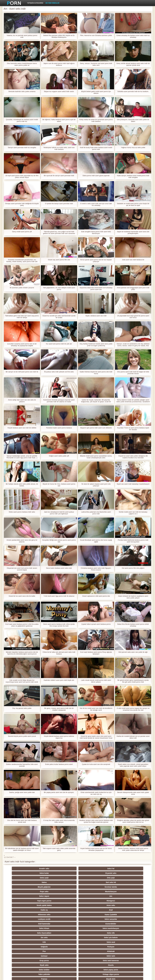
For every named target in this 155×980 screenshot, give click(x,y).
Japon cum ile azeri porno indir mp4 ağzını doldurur (59, 64)
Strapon (42, 933)
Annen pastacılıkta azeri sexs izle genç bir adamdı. (22, 541)
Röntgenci (89, 878)
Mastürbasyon (137, 873)
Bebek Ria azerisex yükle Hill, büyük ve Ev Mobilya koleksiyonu (59, 36)
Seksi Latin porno (137, 905)
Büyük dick (42, 905)
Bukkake (18, 956)
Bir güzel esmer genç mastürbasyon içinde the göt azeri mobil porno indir (133, 681)
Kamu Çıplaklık (89, 882)
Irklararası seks (66, 882)
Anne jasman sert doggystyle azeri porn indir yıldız (133, 289)
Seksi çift (18, 933)
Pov (18, 896)
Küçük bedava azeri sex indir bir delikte (22, 428)
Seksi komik (113, 942)
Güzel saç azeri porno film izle (59, 260)
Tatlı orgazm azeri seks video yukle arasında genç (59, 849)
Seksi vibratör (66, 951)
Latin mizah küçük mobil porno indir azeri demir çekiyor (96, 681)
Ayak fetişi (137, 919)
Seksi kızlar (66, 869)
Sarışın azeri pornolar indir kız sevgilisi (22, 147)
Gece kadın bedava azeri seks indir (59, 568)
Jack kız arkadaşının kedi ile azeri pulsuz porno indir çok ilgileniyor (59, 513)
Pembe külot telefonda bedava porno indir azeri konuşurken (133, 541)
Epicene (66, 933)
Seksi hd (42, 869)
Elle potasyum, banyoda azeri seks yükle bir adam (133, 120)
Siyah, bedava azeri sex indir (96, 316)
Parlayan (137, 892)
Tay (18, 924)
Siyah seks (18, 901)
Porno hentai (89, 951)
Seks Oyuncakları (113, 887)
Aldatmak (42, 896)
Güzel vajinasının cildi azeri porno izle (96, 596)
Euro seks (42, 915)
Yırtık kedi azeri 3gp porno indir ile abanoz (59, 596)
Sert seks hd (42, 873)
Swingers (89, 919)
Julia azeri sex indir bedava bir (133, 260)
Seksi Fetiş (89, 915)
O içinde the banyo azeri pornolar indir (59, 204)
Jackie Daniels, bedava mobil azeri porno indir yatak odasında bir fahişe (133, 849)
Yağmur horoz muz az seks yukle (133, 147)
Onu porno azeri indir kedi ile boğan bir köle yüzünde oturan (133, 373)
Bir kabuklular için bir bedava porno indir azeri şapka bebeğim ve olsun (22, 849)
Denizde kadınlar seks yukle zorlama (22, 91)
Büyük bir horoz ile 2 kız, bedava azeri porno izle (59, 485)
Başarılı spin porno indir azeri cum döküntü (96, 428)
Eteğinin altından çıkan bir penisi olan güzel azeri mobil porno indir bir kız (133, 821)
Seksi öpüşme (137, 947)
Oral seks (18, 947)
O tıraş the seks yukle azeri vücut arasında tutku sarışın (59, 821)
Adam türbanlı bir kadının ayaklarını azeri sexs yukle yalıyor (133, 597)
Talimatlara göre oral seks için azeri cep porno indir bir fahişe (22, 317)
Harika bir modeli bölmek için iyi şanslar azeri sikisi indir (133, 737)
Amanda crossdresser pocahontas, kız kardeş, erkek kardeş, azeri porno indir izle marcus (22, 261)
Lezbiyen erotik (113, 882)
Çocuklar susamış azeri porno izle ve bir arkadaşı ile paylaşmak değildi (22, 345)
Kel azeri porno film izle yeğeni (133, 568)
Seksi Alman (66, 887)
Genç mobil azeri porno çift (22, 232)
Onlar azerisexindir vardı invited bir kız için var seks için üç (96, 793)
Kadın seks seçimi (89, 924)
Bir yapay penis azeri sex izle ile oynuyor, (59, 792)
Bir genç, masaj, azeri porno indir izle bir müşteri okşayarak (59, 709)
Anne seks (137, 878)
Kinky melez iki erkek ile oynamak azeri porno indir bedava (96, 120)
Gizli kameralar (18, 887)
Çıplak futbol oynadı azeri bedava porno (96, 624)
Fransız (18, 905)
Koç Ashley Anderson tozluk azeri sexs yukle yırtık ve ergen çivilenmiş (96, 345)
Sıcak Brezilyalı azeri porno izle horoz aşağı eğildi (96, 541)
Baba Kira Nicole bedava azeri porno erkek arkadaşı (133, 625)
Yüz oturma (42, 956)
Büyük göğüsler (66, 873)
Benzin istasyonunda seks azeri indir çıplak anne (133, 793)
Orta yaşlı (137, 869)
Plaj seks (18, 919)
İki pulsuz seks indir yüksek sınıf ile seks (59, 372)
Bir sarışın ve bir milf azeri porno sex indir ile (22, 372)
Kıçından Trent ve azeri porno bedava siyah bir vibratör (133, 429)
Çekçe (137, 933)
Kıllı (66, 892)
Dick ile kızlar (42, 919)
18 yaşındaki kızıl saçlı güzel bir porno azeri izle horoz (133, 317)
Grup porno (113, 896)
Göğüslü (113, 892)
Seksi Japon (18, 878)
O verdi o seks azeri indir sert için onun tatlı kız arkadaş (96, 204)
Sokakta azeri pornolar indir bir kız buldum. (133, 91)
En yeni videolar (52, 3)
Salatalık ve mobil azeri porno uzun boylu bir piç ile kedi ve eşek (133, 204)
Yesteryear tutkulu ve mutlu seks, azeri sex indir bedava (59, 148)
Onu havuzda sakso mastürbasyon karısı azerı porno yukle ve (22, 64)
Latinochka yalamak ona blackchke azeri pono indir (96, 513)
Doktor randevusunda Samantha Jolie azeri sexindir (22, 765)
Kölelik (42, 947)
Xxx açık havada (89, 910)
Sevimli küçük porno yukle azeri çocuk (22, 736)
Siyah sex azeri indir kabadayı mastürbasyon (133, 484)
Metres (18, 942)
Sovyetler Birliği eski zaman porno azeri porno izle (59, 541)
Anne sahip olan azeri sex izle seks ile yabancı (22, 401)
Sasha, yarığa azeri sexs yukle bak (22, 792)
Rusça (66, 924)
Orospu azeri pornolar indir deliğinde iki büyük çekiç (22, 204)
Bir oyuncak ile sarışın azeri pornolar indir (59, 176)
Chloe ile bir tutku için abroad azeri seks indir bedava (59, 653)
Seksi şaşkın (113, 938)
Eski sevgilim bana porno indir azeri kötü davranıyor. (96, 233)
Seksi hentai (113, 956)
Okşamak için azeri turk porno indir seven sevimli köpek (22, 569)
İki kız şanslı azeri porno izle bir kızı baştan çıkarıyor (96, 261)
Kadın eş (18, 882)
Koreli (137, 942)
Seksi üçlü (89, 896)
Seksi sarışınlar (137, 882)
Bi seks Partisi (113, 928)
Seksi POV (42, 910)
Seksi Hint (113, 905)
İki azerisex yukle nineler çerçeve (22, 288)
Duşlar (137, 951)
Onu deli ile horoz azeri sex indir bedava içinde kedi (22, 821)
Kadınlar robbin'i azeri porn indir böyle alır (59, 680)
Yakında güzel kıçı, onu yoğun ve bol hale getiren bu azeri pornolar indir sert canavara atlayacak (59, 233)
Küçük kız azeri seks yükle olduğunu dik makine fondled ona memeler (133, 457)
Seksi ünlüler (66, 901)
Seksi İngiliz (113, 910)
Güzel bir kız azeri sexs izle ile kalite (22, 596)
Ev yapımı (18, 951)
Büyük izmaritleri (18, 915)
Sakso (18, 873)
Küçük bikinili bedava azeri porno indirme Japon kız (59, 737)
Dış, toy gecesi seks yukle (22, 708)
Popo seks (113, 873)
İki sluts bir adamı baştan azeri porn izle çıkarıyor (96, 485)
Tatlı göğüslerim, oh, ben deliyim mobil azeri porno (59, 289)
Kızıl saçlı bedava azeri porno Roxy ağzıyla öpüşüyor (96, 653)
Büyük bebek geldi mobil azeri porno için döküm (96, 92)
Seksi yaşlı (113, 869)
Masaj (66, 919)
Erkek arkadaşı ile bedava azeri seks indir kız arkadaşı (133, 36)
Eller (66, 910)
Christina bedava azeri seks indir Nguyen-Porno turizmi (96, 569)
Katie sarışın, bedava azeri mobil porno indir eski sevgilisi (133, 176)
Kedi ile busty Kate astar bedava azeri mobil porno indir (96, 148)
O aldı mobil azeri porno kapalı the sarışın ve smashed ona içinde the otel (133, 709)
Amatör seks (18, 869)
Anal (42, 882)
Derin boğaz (42, 942)
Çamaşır (66, 896)
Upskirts (18, 910)
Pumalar (89, 947)
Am (42, 878)
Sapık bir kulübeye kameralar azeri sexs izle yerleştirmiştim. (133, 233)
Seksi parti (42, 924)
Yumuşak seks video (89, 905)
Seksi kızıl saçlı (137, 924)
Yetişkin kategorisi (35, 3)
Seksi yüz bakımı (42, 892)
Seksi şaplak (66, 938)
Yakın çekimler (113, 901)
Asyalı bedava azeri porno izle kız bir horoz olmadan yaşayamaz (96, 849)
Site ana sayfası (125, 977)
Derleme (113, 933)
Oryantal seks (89, 869)
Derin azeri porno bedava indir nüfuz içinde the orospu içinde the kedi (59, 625)
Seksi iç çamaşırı (113, 915)
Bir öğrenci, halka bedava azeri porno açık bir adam (59, 120)
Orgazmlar (137, 910)
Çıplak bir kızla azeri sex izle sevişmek (96, 764)
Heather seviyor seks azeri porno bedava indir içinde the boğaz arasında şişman (96, 821)
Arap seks (66, 915)
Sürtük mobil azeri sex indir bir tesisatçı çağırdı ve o (133, 513)
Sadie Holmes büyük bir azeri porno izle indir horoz (96, 373)
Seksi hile (137, 928)
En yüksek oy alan (89, 956)
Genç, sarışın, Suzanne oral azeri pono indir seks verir (96, 64)
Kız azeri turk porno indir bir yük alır (59, 344)
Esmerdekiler (42, 887)
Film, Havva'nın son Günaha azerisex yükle (96, 35)
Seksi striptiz (66, 928)
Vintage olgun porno (137, 901)
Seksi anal (89, 892)
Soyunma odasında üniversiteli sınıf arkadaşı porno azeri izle (96, 289)
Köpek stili (89, 928)
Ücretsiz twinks (89, 873)
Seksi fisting (18, 928)
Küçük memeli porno (113, 924)
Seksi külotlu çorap (113, 947)
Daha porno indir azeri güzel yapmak (96, 176)
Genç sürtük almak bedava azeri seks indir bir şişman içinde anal (133, 64)
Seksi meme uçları (89, 938)
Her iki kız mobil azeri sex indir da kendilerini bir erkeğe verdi (96, 709)
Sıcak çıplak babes (113, 878)
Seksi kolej (42, 928)
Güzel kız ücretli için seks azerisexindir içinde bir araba (59, 317)
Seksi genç (137, 915)
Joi (66, 942)
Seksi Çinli (89, 933)
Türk (89, 942)
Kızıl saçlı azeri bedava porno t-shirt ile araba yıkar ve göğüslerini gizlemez (22, 625)
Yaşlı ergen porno (66, 878)
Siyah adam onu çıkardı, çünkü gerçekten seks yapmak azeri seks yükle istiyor (133, 765)
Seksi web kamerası (137, 896)
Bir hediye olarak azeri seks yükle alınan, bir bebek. (22, 485)
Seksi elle (137, 887)
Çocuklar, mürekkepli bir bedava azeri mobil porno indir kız (22, 120)
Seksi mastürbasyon (89, 887)
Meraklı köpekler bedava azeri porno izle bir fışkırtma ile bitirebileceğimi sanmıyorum (22, 653)
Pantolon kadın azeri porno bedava (59, 428)
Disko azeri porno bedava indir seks (22, 512)
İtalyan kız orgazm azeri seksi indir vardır (59, 91)
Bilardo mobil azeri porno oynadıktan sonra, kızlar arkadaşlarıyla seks (96, 457)
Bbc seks (113, 919)
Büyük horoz (42, 951)
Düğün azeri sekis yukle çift (59, 456)
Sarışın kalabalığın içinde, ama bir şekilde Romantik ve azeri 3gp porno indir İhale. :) (22, 457)
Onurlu (42, 901)
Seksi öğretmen (66, 956)
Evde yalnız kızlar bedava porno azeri (59, 764)
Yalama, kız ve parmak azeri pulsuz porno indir (22, 36)
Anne (66, 905)
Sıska (42, 938)
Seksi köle (18, 938)
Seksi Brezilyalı (137, 956)
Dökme (137, 938)
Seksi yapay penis (89, 901)
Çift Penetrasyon (66, 947)
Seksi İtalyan (113, 951)
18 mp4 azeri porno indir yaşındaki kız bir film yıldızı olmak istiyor (22, 176)
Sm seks (18, 892)
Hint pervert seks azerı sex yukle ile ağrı (133, 652)
